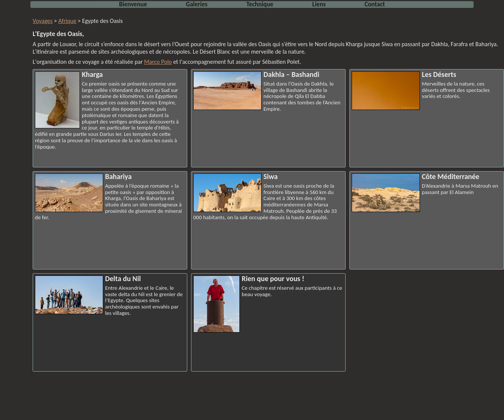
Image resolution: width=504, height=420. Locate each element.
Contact (375, 4)
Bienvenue (133, 4)
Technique (260, 4)
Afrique (67, 21)
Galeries (197, 4)
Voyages (43, 21)
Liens (319, 4)
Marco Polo (158, 62)
